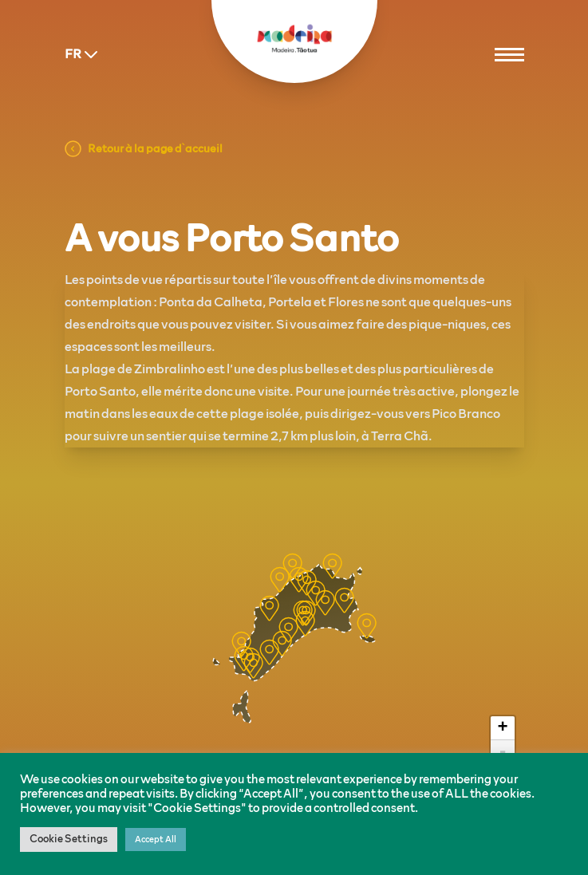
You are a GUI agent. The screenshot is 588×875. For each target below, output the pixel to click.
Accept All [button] (156, 840)
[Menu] (509, 54)
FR (83, 54)
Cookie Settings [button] (69, 840)
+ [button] (502, 728)
